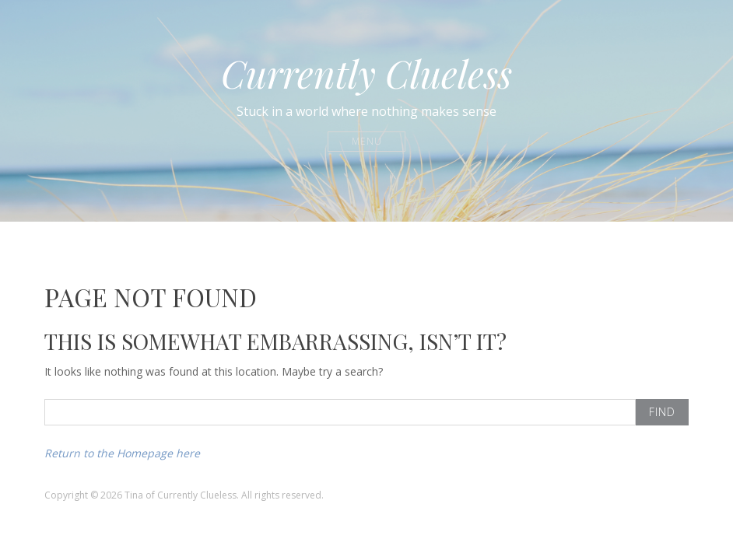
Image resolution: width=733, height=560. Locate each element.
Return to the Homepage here (122, 453)
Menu (367, 141)
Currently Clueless (366, 73)
